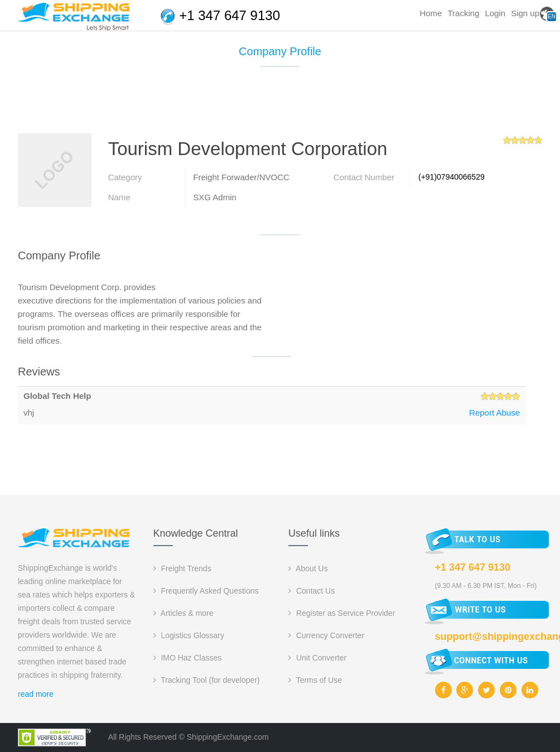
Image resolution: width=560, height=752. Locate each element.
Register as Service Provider (342, 613)
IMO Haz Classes (188, 658)
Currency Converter (326, 635)
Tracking (463, 13)
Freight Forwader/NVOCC (241, 177)
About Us (308, 568)
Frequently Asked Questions (206, 591)
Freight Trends (182, 568)
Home (431, 13)
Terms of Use (315, 680)
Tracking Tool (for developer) (207, 680)
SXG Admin (215, 197)
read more (36, 694)
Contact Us (312, 591)
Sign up (525, 13)
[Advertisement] (280, 104)
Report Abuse (494, 413)
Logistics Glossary (189, 635)
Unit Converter (317, 658)
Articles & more (184, 613)
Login (495, 13)
